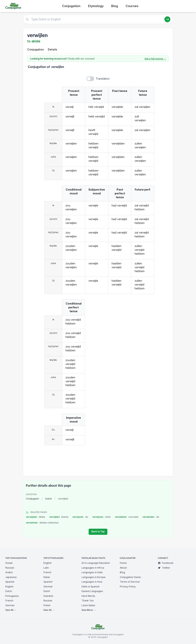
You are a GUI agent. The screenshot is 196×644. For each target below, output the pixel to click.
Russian (10, 568)
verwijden (36, 517)
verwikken (127, 517)
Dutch (49, 499)
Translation (103, 79)
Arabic (9, 572)
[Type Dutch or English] (98, 19)
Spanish (10, 582)
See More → (89, 610)
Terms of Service (130, 582)
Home (123, 563)
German (10, 605)
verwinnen (42, 523)
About (123, 568)
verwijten (59, 517)
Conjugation (71, 6)
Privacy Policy (128, 587)
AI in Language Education (96, 563)
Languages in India (92, 572)
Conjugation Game (130, 577)
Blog (115, 6)
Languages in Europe (94, 577)
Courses (132, 6)
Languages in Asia (92, 582)
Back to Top (98, 532)
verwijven (80, 517)
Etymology (96, 6)
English (9, 587)
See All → (11, 610)
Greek (9, 563)
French (9, 601)
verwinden (151, 517)
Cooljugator (33, 499)
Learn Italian (88, 605)
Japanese (11, 577)
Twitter (164, 568)
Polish (47, 605)
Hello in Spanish (91, 587)
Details (53, 49)
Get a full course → (155, 59)
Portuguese (12, 596)
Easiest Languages (92, 591)
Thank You (88, 601)
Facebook (166, 563)
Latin (46, 568)
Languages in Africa (93, 568)
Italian (47, 577)
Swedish (48, 596)
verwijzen (102, 517)
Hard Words (88, 596)
